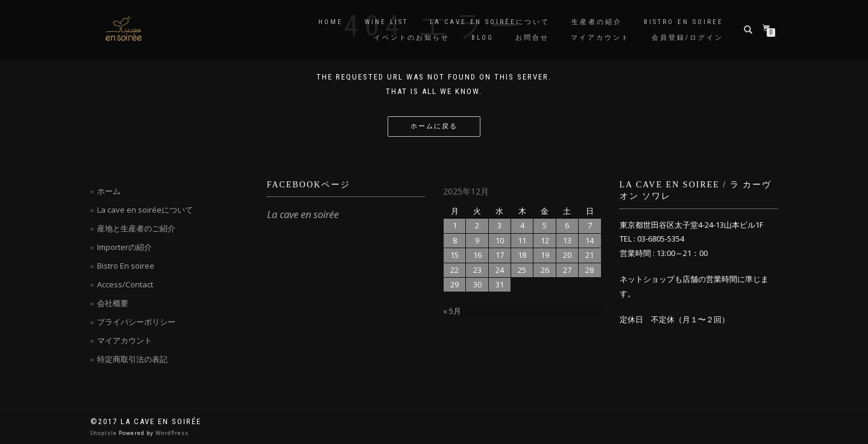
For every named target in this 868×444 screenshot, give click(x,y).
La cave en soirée (303, 214)
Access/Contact (125, 284)
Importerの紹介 (124, 247)
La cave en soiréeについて (490, 22)
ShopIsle (105, 433)
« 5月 (452, 311)
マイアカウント (600, 38)
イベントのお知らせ (412, 38)
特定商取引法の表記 (132, 359)
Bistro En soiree (126, 266)
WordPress (172, 433)
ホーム (109, 191)
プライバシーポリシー (136, 322)
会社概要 (113, 303)
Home (331, 22)
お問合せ (532, 38)
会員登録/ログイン (687, 38)
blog (483, 38)
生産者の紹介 (597, 22)
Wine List (386, 22)
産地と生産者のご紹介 (136, 228)
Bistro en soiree (684, 22)
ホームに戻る (434, 126)
